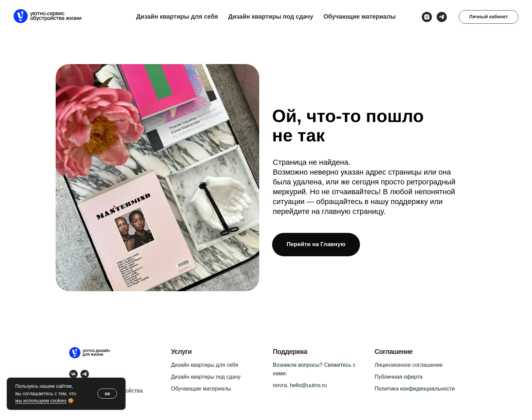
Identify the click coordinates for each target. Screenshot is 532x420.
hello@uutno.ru (308, 385)
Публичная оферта (398, 377)
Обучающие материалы (359, 17)
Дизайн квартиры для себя (177, 17)
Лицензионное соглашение (408, 365)
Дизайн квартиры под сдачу (271, 17)
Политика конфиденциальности (415, 389)
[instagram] (427, 17)
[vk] (73, 374)
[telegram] (442, 17)
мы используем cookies (41, 401)
